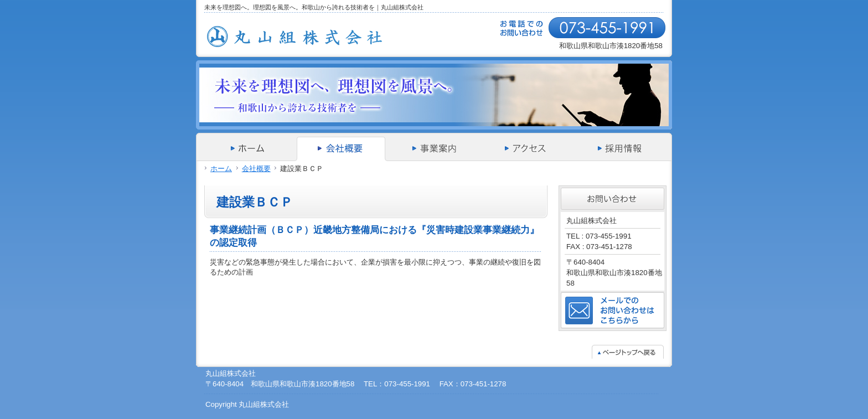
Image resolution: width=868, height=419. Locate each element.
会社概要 (256, 169)
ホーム (221, 169)
